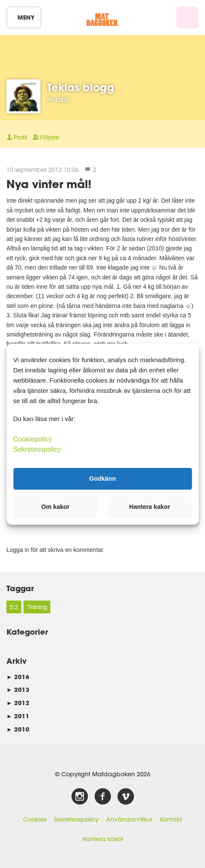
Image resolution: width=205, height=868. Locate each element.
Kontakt (171, 819)
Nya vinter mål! (49, 184)
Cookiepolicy (33, 439)
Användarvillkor (129, 819)
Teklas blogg (81, 87)
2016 (18, 677)
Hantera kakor (103, 839)
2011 (18, 716)
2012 (18, 703)
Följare (46, 137)
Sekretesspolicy (76, 819)
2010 (18, 729)
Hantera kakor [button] (150, 507)
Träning (37, 607)
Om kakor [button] (55, 507)
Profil (17, 137)
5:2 (14, 607)
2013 (18, 689)
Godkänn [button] (102, 479)
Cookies (35, 819)
